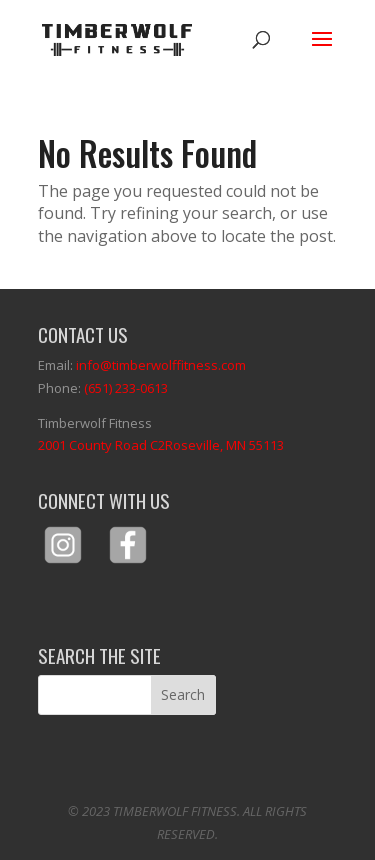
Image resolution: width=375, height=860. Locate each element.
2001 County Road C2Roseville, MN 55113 (161, 445)
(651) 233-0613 (126, 388)
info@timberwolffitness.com (161, 365)
